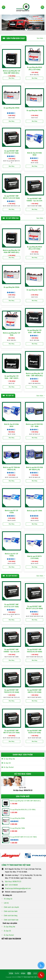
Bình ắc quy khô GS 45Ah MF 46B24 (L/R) (35, 468)
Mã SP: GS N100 (11, 564)
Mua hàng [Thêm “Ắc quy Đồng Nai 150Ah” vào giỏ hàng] (35, 121)
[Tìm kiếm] (42, 7)
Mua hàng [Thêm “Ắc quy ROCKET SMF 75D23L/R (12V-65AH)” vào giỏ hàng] (11, 701)
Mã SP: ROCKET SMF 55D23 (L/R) (34, 657)
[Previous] (2, 856)
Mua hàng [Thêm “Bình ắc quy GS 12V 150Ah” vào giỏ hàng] (11, 524)
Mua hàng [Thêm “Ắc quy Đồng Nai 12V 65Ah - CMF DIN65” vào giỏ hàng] (35, 344)
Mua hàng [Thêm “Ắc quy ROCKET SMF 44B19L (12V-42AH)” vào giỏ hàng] (35, 701)
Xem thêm (41, 38)
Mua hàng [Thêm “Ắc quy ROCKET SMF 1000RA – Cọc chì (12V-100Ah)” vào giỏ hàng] (35, 209)
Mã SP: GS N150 (11, 521)
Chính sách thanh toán (11, 920)
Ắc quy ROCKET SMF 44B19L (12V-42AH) (34, 691)
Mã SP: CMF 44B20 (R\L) (35, 383)
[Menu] (4, 7)
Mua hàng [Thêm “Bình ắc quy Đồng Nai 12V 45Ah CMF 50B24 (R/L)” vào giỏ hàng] (11, 78)
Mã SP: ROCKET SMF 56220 (34, 738)
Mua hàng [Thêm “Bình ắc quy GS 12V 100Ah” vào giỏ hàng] (11, 567)
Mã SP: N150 (34, 118)
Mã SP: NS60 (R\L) (34, 75)
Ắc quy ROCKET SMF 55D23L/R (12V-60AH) (35, 651)
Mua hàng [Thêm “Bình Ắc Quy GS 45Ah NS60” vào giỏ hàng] (35, 166)
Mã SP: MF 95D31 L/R (34, 434)
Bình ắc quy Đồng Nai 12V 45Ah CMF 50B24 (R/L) (12, 72)
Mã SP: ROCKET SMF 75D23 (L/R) (12, 697)
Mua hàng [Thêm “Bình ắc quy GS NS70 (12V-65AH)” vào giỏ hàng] (35, 567)
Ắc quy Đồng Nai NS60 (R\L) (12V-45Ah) (35, 68)
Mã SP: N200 (12, 118)
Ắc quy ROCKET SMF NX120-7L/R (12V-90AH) (11, 197)
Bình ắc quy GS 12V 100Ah (11, 555)
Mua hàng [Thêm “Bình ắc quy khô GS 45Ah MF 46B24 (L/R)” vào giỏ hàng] (35, 481)
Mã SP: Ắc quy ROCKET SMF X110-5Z (12, 162)
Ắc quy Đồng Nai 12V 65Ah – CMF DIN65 (34, 331)
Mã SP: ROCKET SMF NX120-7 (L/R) (11, 206)
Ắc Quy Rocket (9, 767)
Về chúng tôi (8, 899)
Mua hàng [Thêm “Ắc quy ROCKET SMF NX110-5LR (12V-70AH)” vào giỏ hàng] (11, 741)
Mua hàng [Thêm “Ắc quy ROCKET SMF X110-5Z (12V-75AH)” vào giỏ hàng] (11, 166)
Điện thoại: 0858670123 (13, 882)
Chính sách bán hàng (11, 916)
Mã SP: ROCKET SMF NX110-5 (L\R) (11, 738)
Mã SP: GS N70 (34, 564)
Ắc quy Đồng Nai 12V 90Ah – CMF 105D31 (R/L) (12, 377)
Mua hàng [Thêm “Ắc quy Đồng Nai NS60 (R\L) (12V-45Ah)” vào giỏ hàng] (35, 78)
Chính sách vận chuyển (11, 907)
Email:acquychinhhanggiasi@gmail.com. (18, 888)
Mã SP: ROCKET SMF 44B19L (34, 697)
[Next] (44, 856)
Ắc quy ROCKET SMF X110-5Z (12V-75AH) (11, 152)
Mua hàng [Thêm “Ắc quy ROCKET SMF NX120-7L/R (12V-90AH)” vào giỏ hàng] (11, 209)
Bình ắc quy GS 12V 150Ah (11, 512)
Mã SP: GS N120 (35, 521)
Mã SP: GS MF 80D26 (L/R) (11, 477)
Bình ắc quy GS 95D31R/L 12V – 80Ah (35, 425)
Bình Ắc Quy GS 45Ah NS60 (35, 154)
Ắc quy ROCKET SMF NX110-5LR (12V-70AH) (12, 732)
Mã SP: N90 (11, 383)
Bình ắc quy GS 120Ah (35, 511)
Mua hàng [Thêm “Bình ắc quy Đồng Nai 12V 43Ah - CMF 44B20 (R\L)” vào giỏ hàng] (35, 387)
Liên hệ (6, 903)
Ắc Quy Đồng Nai (9, 759)
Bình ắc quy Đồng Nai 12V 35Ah (12, 334)
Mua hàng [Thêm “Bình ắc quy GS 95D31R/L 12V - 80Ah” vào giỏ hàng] (35, 438)
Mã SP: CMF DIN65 (34, 340)
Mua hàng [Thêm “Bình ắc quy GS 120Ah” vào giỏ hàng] (35, 524)
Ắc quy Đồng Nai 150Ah (34, 110)
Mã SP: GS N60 (34, 163)
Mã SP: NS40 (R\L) (12, 340)
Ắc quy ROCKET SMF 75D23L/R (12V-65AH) (11, 691)
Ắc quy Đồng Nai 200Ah (12, 108)
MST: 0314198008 (11, 885)
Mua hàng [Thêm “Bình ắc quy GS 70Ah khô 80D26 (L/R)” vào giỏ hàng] (11, 481)
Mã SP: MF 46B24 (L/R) (35, 477)
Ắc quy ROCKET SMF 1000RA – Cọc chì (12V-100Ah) (34, 200)
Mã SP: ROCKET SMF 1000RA (34, 206)
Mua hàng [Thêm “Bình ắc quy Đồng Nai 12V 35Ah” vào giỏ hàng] (11, 344)
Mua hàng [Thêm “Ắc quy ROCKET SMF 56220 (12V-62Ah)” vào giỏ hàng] (35, 741)
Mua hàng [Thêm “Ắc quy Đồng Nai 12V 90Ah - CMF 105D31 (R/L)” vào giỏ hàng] (11, 387)
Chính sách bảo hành (11, 911)
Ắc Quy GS (7, 763)
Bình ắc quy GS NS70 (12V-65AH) (34, 557)
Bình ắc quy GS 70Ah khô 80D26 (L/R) (11, 468)
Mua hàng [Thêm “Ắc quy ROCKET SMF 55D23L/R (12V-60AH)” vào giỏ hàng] (35, 660)
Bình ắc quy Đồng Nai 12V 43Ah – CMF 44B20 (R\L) (34, 375)
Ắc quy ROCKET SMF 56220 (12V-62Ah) (34, 732)
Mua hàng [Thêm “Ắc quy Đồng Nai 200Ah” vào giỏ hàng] (11, 121)
